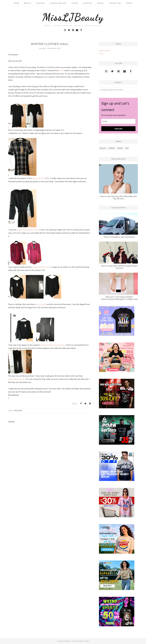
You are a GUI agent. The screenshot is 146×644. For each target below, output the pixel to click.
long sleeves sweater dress (28, 230)
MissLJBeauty (73, 17)
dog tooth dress (38, 178)
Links (101, 54)
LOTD (62, 70)
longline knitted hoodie (41, 267)
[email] (118, 121)
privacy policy (105, 50)
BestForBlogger (85, 641)
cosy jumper (41, 304)
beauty (103, 148)
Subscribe (118, 129)
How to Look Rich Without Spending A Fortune (119, 267)
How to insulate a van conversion (119, 237)
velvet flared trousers (17, 379)
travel (120, 148)
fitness (112, 148)
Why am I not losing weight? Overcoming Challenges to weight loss (119, 298)
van (127, 148)
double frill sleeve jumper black (53, 345)
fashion (18, 410)
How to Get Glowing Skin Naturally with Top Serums (118, 197)
